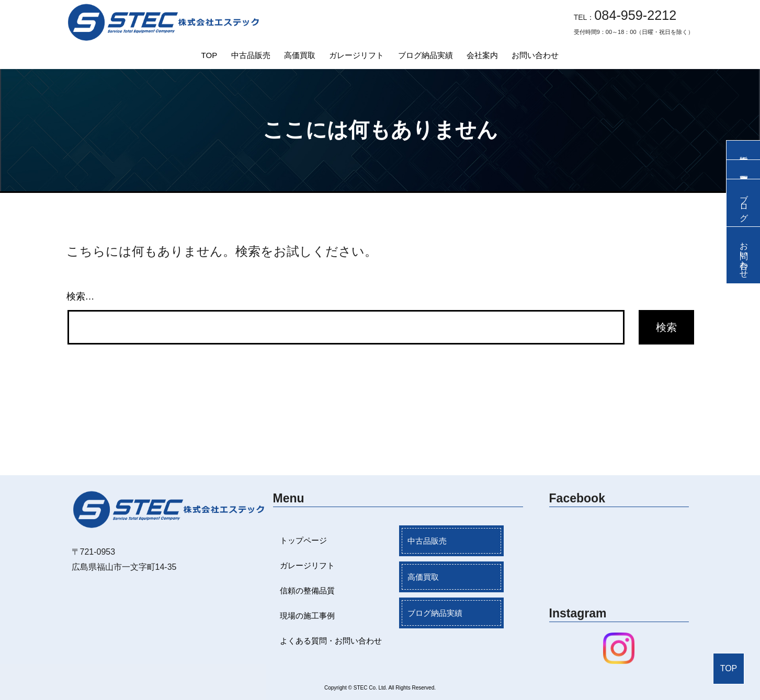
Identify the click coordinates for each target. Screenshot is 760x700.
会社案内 (482, 55)
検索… (81, 296)
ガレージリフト (356, 55)
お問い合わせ (535, 55)
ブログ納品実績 (426, 55)
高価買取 (300, 55)
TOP (209, 55)
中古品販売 (251, 55)
